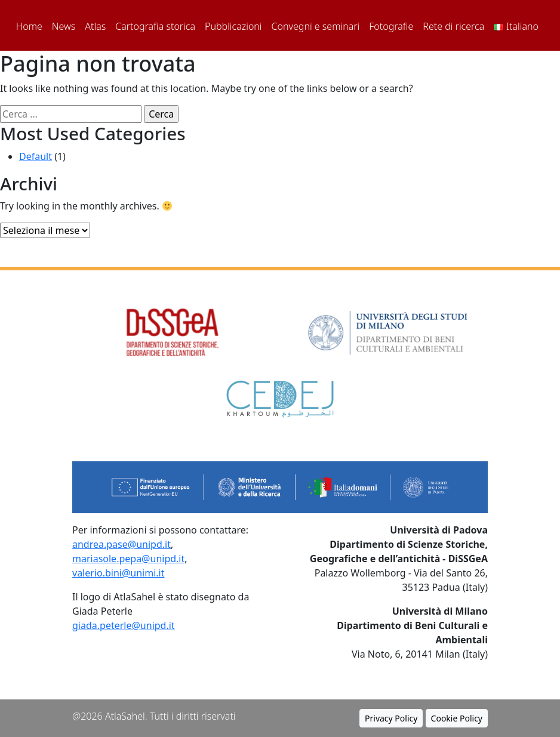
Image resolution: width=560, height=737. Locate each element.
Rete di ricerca (453, 26)
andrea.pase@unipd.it (121, 544)
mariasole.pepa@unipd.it (128, 559)
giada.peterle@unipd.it (124, 625)
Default (36, 156)
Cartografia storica (155, 26)
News (64, 26)
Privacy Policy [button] (391, 718)
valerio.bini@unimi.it (119, 573)
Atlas (95, 26)
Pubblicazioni (233, 26)
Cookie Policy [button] (457, 718)
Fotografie (391, 26)
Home (29, 26)
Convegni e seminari (316, 26)
